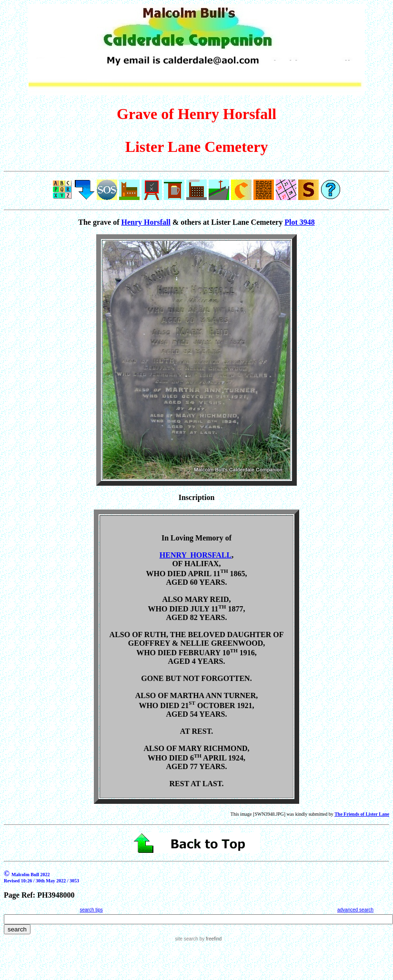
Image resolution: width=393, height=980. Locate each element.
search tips (91, 910)
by (210, 939)
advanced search (355, 910)
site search (187, 939)
